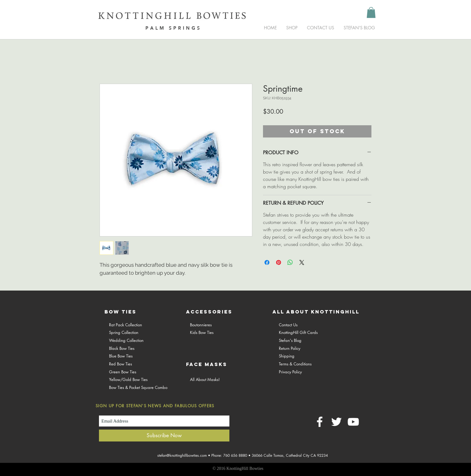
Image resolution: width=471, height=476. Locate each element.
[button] (371, 13)
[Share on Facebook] (267, 262)
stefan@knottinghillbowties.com (182, 455)
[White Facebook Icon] (320, 422)
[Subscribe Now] (164, 436)
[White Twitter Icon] (336, 422)
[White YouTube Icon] (353, 422)
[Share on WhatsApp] (290, 262)
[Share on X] (302, 262)
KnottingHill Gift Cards (298, 332)
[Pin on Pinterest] (279, 262)
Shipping (287, 356)
